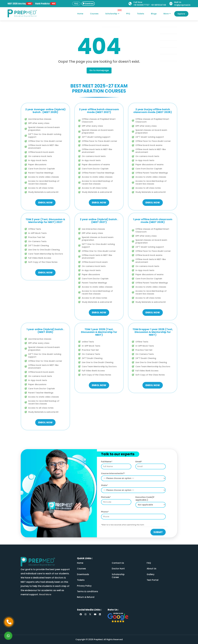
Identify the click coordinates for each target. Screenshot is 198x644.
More (167, 14)
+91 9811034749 (158, 5)
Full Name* (107, 462)
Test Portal (153, 580)
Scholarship (112, 14)
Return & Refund (86, 597)
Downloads (83, 574)
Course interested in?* (113, 473)
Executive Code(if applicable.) (145, 499)
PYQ (128, 14)
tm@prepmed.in (182, 5)
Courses (94, 14)
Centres (88, 4)
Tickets (141, 14)
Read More (45, 594)
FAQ (76, 4)
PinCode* (106, 497)
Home (80, 14)
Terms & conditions (88, 591)
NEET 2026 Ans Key (17, 4)
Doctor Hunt (118, 569)
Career (115, 577)
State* (105, 485)
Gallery (151, 574)
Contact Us (118, 563)
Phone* (105, 512)
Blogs (154, 14)
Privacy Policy (84, 586)
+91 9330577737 (141, 5)
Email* (139, 462)
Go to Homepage (99, 70)
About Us (152, 569)
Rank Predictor (43, 4)
